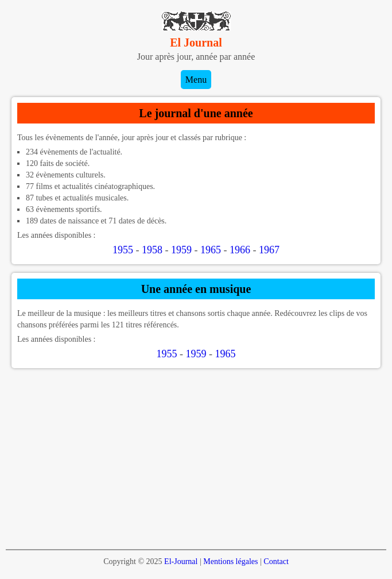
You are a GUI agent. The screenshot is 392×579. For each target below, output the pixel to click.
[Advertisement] (196, 457)
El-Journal (181, 561)
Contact (276, 561)
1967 (269, 250)
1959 (181, 250)
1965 (211, 250)
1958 (152, 250)
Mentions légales (230, 561)
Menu (196, 80)
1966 (240, 250)
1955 (123, 250)
